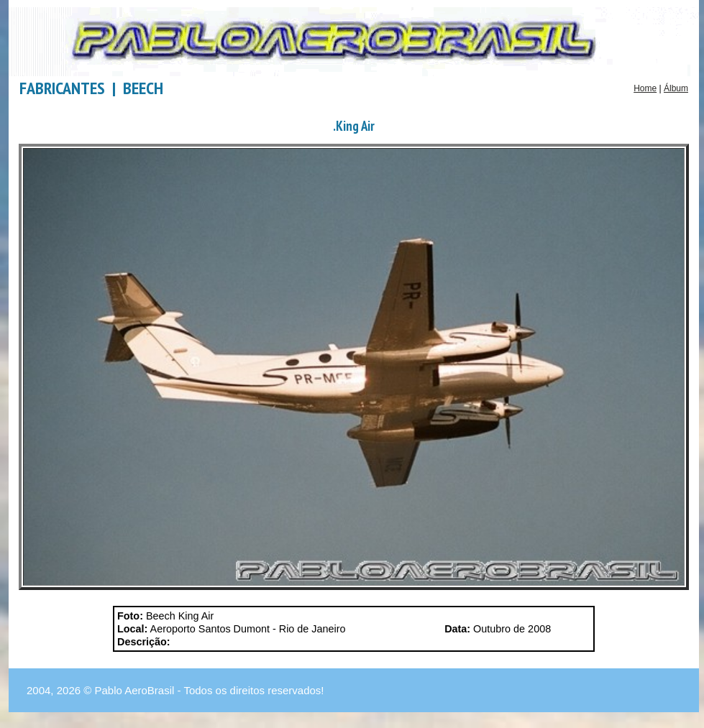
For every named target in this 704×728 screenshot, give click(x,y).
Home (645, 88)
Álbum (676, 88)
